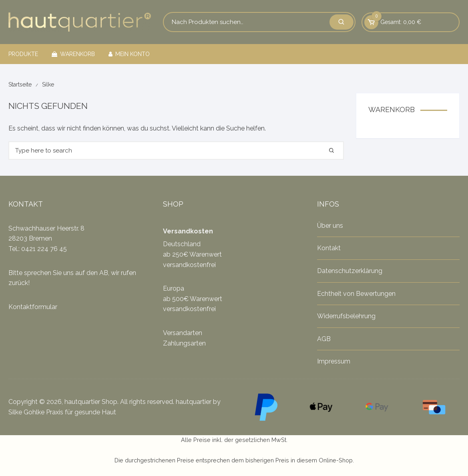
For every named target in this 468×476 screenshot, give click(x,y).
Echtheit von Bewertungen (356, 294)
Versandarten (183, 333)
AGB (324, 339)
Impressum (334, 361)
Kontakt (329, 248)
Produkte (23, 54)
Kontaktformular (33, 307)
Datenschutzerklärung (350, 271)
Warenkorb (73, 54)
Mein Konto (129, 54)
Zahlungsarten (184, 343)
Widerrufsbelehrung (346, 316)
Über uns (330, 226)
